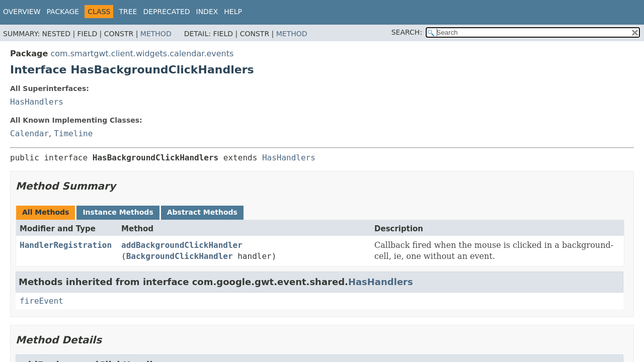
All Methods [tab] (46, 212)
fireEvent (42, 301)
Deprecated (166, 12)
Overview (22, 12)
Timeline (73, 133)
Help (233, 12)
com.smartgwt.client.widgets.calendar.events (142, 54)
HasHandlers (37, 102)
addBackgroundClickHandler (182, 245)
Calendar (29, 133)
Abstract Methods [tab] (202, 212)
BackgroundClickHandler (180, 256)
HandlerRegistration (66, 245)
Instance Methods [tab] (118, 212)
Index (207, 12)
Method (156, 34)
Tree (128, 12)
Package (63, 12)
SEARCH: (407, 32)
